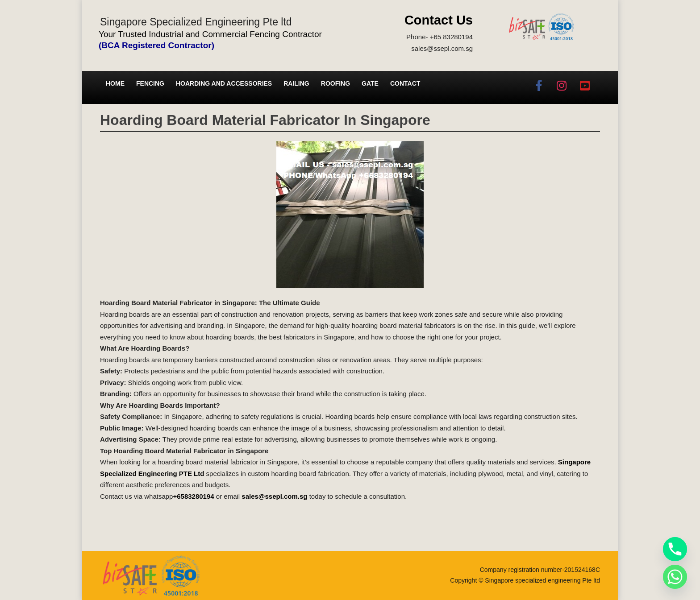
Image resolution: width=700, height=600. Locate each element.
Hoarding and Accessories (224, 83)
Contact (405, 83)
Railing (296, 83)
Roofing (335, 83)
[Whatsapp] (675, 577)
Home (115, 83)
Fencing (150, 83)
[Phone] (675, 549)
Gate (370, 83)
